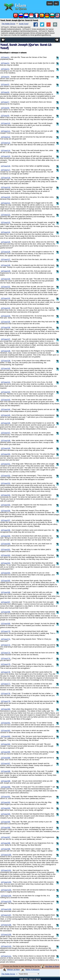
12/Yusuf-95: (6, 822)
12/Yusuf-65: (6, 581)
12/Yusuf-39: (6, 361)
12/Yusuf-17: (6, 170)
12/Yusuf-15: (6, 156)
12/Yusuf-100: (6, 855)
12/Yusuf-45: (6, 415)
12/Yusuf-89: (6, 781)
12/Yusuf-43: (6, 400)
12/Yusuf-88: (6, 771)
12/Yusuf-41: (6, 382)
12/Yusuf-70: (6, 631)
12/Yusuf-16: (6, 166)
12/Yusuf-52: (6, 476)
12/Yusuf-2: (5, 63)
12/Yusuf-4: (5, 77)
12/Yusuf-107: (6, 915)
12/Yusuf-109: (6, 934)
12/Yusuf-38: (6, 351)
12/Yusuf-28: (6, 265)
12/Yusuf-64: (6, 573)
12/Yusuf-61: (6, 549)
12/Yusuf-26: (6, 252)
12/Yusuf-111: (6, 956)
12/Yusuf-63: (6, 563)
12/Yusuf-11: (6, 131)
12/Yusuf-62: (6, 555)
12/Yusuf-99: (6, 849)
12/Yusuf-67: (6, 602)
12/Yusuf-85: (6, 752)
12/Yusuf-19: (6, 187)
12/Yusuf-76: (6, 672)
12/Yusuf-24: (6, 232)
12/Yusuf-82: (6, 730)
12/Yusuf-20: (6, 197)
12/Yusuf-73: (6, 653)
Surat (50, 3)
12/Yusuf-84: (6, 744)
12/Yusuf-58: (6, 530)
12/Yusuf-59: (6, 536)
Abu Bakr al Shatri (52, 966)
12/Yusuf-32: (6, 298)
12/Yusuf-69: (6, 623)
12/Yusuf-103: (6, 890)
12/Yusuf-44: (6, 409)
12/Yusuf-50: (6, 454)
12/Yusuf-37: (6, 339)
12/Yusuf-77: (6, 684)
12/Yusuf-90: (6, 787)
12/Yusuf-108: (6, 925)
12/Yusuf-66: (6, 592)
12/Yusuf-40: (6, 368)
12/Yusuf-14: (6, 150)
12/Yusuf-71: (6, 639)
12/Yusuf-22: (6, 215)
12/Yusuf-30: (6, 279)
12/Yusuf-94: (6, 814)
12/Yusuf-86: (6, 758)
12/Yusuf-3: (5, 69)
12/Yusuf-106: (6, 909)
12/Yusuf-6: (5, 92)
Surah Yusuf (24, 24)
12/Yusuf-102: (6, 882)
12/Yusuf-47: (6, 433)
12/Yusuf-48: (6, 440)
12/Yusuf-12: (6, 137)
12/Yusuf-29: (6, 271)
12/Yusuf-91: (6, 797)
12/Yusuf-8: (5, 108)
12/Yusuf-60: (6, 544)
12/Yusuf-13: (6, 143)
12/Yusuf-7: (5, 102)
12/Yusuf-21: (6, 203)
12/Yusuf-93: (6, 808)
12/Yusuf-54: (6, 495)
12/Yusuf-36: (6, 327)
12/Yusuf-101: (6, 870)
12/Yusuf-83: (6, 736)
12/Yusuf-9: (5, 115)
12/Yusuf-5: (5, 84)
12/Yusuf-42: (6, 392)
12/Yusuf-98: (6, 843)
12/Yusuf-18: (6, 178)
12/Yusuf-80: (6, 709)
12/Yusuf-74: (6, 658)
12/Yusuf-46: (6, 423)
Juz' (56, 3)
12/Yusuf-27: (6, 259)
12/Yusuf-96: (6, 827)
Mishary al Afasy (13, 970)
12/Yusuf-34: (6, 316)
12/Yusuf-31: (6, 287)
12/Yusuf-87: (6, 763)
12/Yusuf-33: (6, 308)
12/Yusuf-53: (6, 483)
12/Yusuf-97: (6, 837)
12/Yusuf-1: (5, 57)
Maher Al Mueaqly (33, 970)
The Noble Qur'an (8, 24)
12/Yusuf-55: (6, 505)
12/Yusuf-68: (6, 612)
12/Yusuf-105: (6, 901)
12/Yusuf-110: (6, 946)
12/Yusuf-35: (6, 322)
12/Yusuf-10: (6, 123)
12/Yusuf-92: (6, 802)
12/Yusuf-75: (6, 664)
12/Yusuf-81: (6, 723)
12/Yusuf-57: (6, 520)
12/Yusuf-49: (6, 448)
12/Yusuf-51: (6, 464)
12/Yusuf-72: (6, 645)
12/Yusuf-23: (6, 222)
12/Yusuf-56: (6, 511)
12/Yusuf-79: (6, 701)
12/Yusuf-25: (6, 242)
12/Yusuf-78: (6, 693)
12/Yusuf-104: (6, 896)
